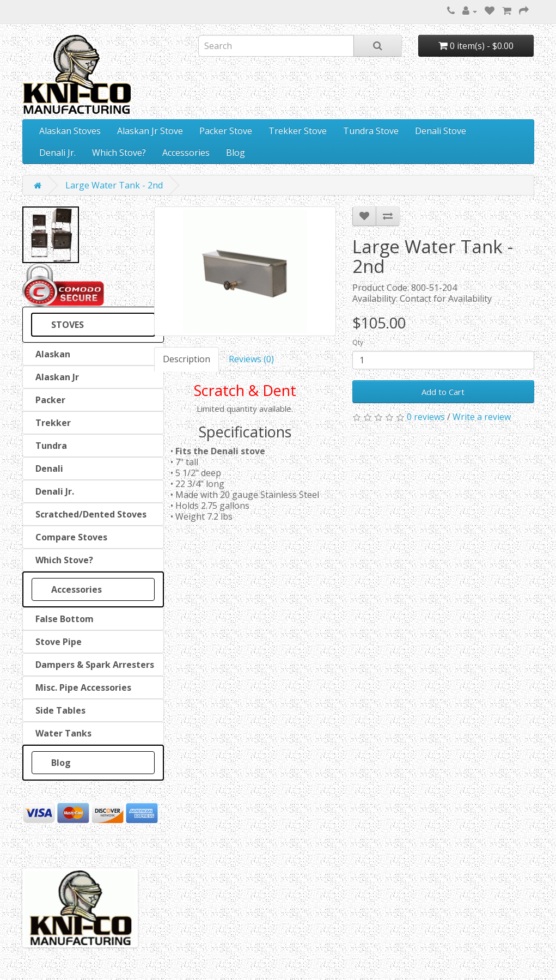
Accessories (186, 153)
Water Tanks (61, 733)
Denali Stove (441, 131)
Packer (48, 400)
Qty (358, 342)
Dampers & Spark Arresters (93, 665)
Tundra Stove (371, 131)
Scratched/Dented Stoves (89, 514)
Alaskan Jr (55, 377)
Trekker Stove (298, 131)
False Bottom (62, 619)
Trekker (51, 423)
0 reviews (426, 417)
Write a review (482, 417)
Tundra (49, 446)
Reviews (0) (251, 359)
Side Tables (58, 710)
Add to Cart (443, 392)
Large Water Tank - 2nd (114, 185)
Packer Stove (226, 131)
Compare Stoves (69, 537)
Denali (47, 468)
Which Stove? (119, 153)
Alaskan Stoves (70, 131)
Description (187, 359)
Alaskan (51, 354)
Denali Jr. (57, 153)
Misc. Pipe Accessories (81, 687)
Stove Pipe (56, 642)
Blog (236, 153)
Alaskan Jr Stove (150, 131)
